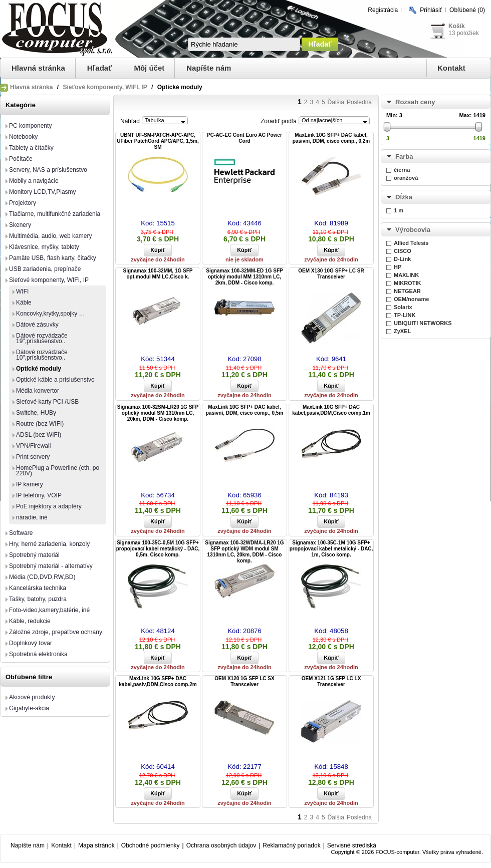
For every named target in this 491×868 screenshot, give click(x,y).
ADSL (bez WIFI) (39, 435)
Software (21, 533)
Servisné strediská (352, 845)
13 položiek (464, 33)
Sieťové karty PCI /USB (47, 402)
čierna (402, 170)
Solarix (403, 307)
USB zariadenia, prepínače (45, 269)
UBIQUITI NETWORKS (423, 323)
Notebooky (23, 137)
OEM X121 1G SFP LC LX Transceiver (331, 681)
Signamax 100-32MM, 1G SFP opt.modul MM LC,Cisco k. (158, 274)
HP (398, 267)
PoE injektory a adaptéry (49, 506)
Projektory (23, 203)
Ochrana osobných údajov (221, 845)
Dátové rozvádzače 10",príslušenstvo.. (42, 355)
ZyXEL (402, 331)
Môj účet (149, 68)
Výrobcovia (413, 230)
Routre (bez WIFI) (40, 424)
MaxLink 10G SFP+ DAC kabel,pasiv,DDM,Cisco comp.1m (331, 410)
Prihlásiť (431, 10)
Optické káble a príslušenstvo (55, 380)
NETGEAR (407, 291)
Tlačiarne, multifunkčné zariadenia (55, 214)
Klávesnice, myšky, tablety (44, 247)
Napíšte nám (209, 68)
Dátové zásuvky (37, 325)
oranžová (406, 178)
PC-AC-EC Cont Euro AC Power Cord (244, 138)
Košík (457, 26)
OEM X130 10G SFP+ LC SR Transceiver (331, 274)
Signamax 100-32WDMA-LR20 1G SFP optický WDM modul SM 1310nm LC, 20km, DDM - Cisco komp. (244, 552)
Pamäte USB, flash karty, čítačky (53, 258)
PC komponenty (30, 126)
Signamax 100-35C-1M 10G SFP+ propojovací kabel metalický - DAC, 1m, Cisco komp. (331, 549)
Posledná (359, 102)
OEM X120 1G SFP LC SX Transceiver (244, 681)
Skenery (20, 225)
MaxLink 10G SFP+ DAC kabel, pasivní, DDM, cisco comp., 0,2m (331, 138)
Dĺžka (404, 197)
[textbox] (244, 44)
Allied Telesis (411, 243)
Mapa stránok (96, 845)
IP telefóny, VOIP (39, 495)
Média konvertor (38, 391)
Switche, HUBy (36, 413)
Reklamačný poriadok (291, 845)
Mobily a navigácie (34, 181)
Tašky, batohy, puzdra (38, 599)
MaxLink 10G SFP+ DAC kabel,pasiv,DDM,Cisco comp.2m (158, 681)
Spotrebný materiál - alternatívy (51, 566)
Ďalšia (336, 102)
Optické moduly (39, 369)
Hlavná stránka (38, 68)
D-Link (402, 259)
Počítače (21, 159)
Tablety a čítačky (31, 148)
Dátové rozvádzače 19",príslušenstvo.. (42, 338)
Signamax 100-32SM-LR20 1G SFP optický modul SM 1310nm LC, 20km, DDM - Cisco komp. (158, 413)
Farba (404, 157)
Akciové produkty (32, 697)
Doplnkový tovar (31, 643)
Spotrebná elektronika (38, 654)
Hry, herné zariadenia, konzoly (49, 544)
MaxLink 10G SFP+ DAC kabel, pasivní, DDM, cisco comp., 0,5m (245, 410)
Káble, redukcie (30, 621)
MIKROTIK (407, 283)
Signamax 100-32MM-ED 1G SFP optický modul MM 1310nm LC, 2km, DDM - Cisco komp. (244, 277)
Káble (24, 303)
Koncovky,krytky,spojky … (51, 314)
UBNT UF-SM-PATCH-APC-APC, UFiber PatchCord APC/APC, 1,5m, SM (158, 141)
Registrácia (383, 10)
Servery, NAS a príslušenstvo (48, 170)
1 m (399, 210)
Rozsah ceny (415, 102)
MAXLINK (406, 275)
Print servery (33, 457)
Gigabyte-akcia (29, 708)
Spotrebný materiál (34, 555)
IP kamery (30, 484)
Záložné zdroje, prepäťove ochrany (56, 632)
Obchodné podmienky (151, 845)
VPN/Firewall (33, 446)
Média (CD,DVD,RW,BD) (42, 577)
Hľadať (100, 68)
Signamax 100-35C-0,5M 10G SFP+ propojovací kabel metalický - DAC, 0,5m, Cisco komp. (158, 549)
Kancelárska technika (38, 588)
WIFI (22, 292)
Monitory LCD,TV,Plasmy (43, 192)
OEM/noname (411, 299)
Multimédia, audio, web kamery (50, 236)
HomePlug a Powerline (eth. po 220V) (58, 471)
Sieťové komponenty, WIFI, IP (105, 87)
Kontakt (451, 68)
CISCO (403, 251)
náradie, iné (32, 517)
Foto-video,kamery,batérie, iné (49, 610)
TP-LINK (405, 315)
